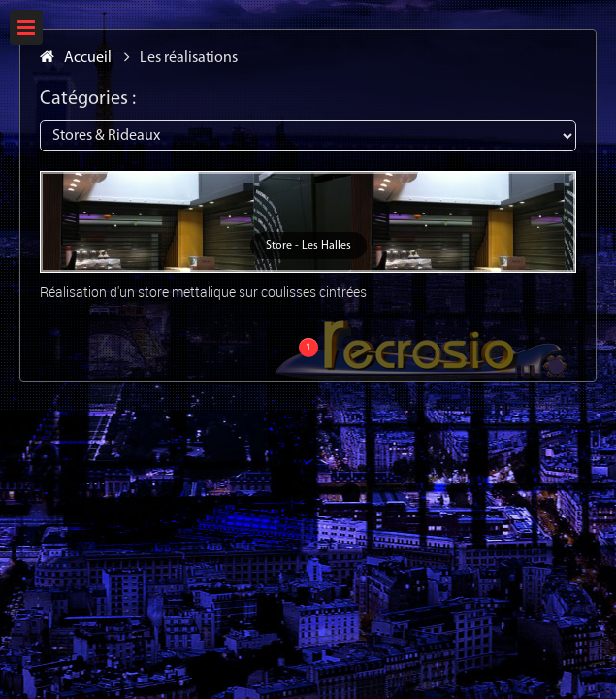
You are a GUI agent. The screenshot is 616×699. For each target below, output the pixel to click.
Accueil (76, 58)
